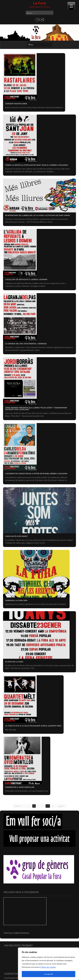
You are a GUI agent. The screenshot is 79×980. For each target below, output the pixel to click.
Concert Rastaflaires (16, 104)
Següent (61, 806)
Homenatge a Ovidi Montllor (20, 787)
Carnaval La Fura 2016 (16, 600)
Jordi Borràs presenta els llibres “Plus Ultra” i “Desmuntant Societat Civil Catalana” (36, 409)
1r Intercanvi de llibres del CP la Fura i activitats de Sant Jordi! (37, 215)
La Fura (39, 3)
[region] (49, 964)
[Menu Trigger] (71, 6)
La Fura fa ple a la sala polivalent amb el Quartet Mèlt (33, 726)
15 (53, 806)
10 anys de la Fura (14, 662)
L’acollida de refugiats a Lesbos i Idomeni (26, 279)
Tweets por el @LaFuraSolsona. (16, 933)
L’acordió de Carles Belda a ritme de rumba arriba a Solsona (36, 474)
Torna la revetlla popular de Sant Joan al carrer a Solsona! (37, 165)
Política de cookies (48, 967)
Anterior (18, 806)
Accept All (49, 974)
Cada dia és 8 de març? (16, 536)
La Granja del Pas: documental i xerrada (26, 344)
